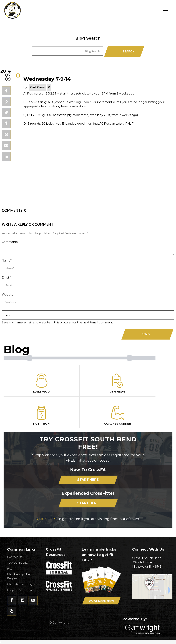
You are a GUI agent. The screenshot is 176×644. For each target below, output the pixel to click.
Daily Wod (42, 383)
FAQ (10, 569)
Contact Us (15, 557)
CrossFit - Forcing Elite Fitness (59, 586)
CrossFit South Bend (26, 10)
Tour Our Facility (18, 563)
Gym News (118, 383)
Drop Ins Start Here (20, 590)
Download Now (101, 601)
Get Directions (152, 589)
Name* (7, 261)
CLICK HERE (47, 519)
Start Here (88, 480)
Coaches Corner (118, 415)
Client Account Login (21, 584)
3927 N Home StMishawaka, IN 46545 (152, 562)
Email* (6, 278)
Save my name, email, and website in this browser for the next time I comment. (58, 322)
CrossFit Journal (59, 569)
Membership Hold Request (19, 576)
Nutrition (42, 415)
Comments (10, 242)
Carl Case (37, 87)
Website (8, 295)
